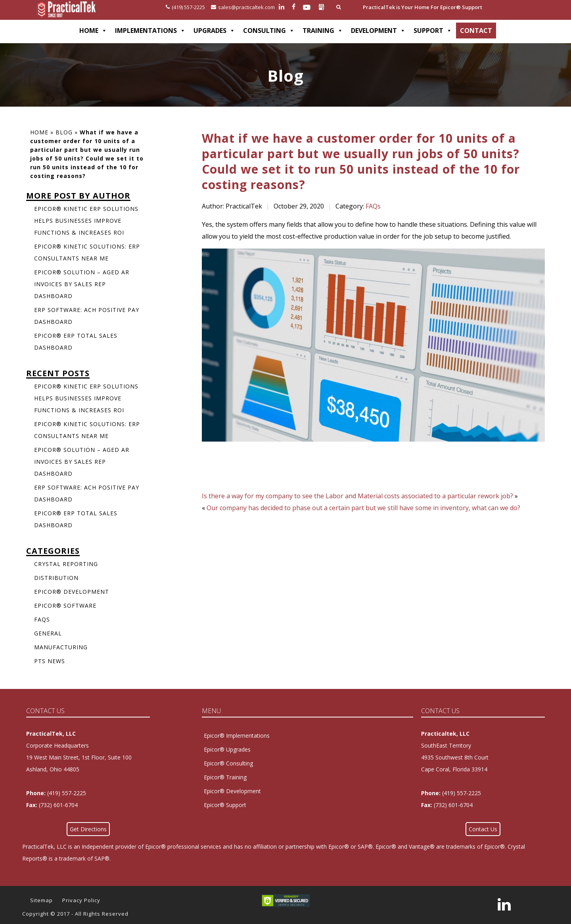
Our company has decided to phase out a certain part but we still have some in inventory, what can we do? (363, 508)
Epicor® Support (225, 805)
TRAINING (323, 31)
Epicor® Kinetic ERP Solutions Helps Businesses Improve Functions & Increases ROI (86, 221)
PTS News (50, 661)
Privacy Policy (81, 900)
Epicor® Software (65, 605)
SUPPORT (433, 31)
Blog (64, 132)
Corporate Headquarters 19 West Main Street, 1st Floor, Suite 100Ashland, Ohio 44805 (79, 757)
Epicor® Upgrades (227, 749)
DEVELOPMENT (378, 31)
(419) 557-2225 (185, 7)
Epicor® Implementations (237, 736)
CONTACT (476, 31)
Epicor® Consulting (228, 763)
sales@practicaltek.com (243, 7)
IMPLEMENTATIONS (150, 31)
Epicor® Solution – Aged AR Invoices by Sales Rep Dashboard (82, 284)
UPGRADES (214, 31)
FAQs (373, 206)
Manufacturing (61, 647)
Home (39, 132)
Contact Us (483, 829)
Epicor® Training (225, 777)
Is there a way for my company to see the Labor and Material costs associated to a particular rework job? (357, 496)
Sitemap (41, 900)
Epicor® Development (72, 592)
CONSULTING (269, 31)
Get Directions (88, 829)
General (48, 633)
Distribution (56, 578)
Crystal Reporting (66, 564)
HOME (93, 31)
